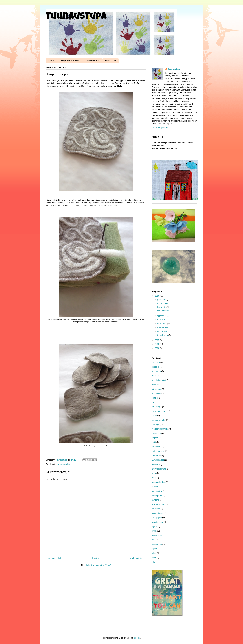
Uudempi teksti (55, 558)
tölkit (154, 557)
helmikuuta (162, 331)
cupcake (155, 367)
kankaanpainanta (159, 411)
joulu (154, 402)
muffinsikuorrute (159, 469)
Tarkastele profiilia (160, 128)
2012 (157, 348)
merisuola (156, 464)
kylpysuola (156, 438)
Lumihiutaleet (158, 460)
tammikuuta (163, 335)
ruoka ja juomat (159, 504)
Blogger (137, 638)
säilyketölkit (157, 535)
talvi (154, 540)
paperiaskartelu (159, 482)
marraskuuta (163, 303)
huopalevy (60, 464)
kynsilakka (156, 447)
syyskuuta (162, 315)
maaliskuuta (163, 327)
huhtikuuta (162, 323)
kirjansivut (156, 433)
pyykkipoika (157, 495)
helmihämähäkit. (159, 380)
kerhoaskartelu (158, 420)
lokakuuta (162, 307)
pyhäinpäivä (157, 491)
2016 (157, 296)
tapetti (154, 549)
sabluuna (156, 509)
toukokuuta (162, 320)
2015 (157, 340)
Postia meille (110, 60)
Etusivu (51, 60)
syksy (154, 531)
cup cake (156, 362)
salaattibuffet (157, 513)
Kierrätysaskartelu (160, 429)
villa (68, 464)
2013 (157, 344)
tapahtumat (157, 544)
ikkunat (155, 398)
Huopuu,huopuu (164, 311)
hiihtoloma (156, 389)
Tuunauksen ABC (92, 60)
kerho (154, 416)
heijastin (155, 376)
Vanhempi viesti (137, 558)
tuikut (154, 553)
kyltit (154, 442)
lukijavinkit (156, 456)
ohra (154, 473)
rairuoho (155, 500)
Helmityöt (156, 384)
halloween (156, 371)
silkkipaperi (157, 518)
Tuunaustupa (76, 17)
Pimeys (155, 487)
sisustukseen (158, 522)
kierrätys (156, 425)
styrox (154, 526)
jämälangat (157, 407)
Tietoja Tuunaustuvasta (70, 60)
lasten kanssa (158, 451)
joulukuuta (162, 299)
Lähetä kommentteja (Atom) (99, 565)
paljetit (155, 478)
